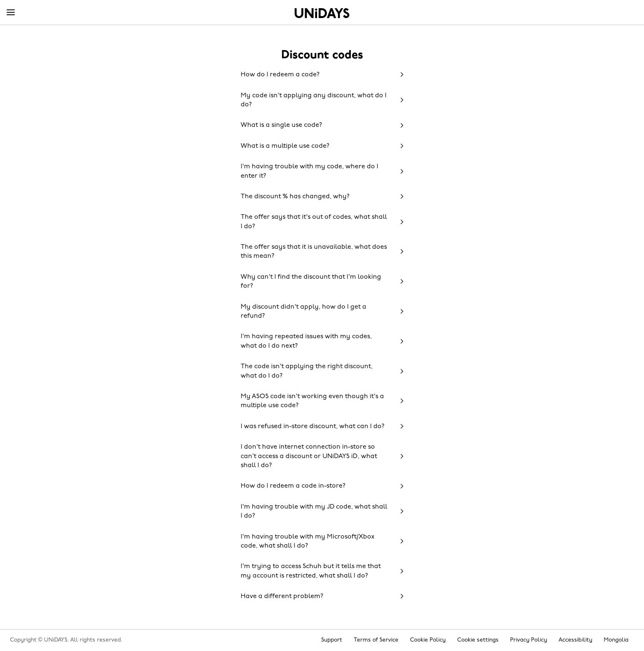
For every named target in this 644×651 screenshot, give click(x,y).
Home (322, 13)
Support (332, 640)
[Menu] (11, 13)
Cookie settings (478, 640)
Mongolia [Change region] (616, 640)
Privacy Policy (529, 640)
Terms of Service (376, 640)
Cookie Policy (428, 640)
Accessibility (575, 640)
